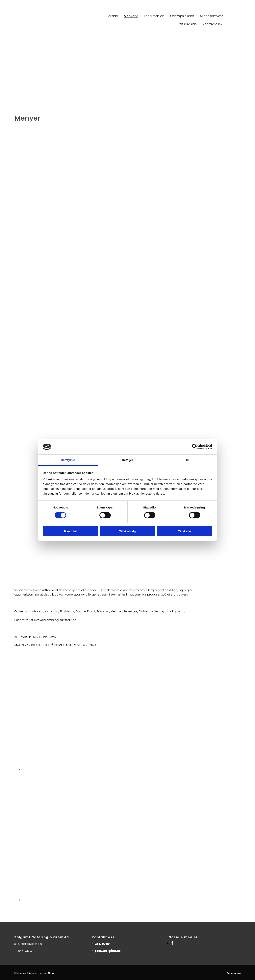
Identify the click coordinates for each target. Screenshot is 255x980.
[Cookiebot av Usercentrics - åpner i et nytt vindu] (195, 447)
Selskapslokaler (182, 16)
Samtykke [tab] (68, 460)
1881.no (51, 973)
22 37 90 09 (102, 944)
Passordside (187, 24)
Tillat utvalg (127, 531)
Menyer (130, 16)
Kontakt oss (212, 24)
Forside (112, 16)
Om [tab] (187, 460)
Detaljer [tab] (128, 460)
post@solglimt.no (108, 951)
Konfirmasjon (154, 16)
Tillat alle (185, 531)
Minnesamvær (211, 16)
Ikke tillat (70, 531)
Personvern (234, 973)
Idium (31, 973)
